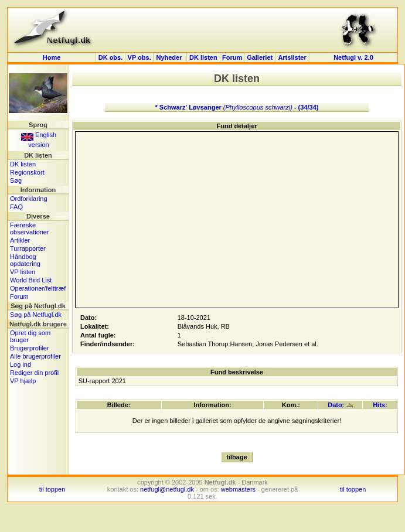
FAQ (16, 207)
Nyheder (170, 57)
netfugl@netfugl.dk (167, 489)
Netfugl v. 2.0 (353, 57)
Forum (232, 57)
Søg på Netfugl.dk (36, 315)
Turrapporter (28, 248)
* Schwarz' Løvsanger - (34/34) (237, 107)
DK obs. (111, 57)
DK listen (203, 57)
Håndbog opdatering (25, 260)
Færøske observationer (30, 229)
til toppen (52, 489)
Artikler (20, 240)
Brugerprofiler (30, 348)
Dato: (340, 405)
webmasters (238, 489)
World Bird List (31, 280)
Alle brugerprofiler (35, 356)
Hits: (380, 405)
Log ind (21, 364)
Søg (16, 180)
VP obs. (139, 57)
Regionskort (27, 172)
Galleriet (260, 57)
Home (52, 57)
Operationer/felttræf (38, 288)
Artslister (292, 57)
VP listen (23, 272)
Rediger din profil (34, 373)
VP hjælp (23, 381)
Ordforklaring (29, 199)
